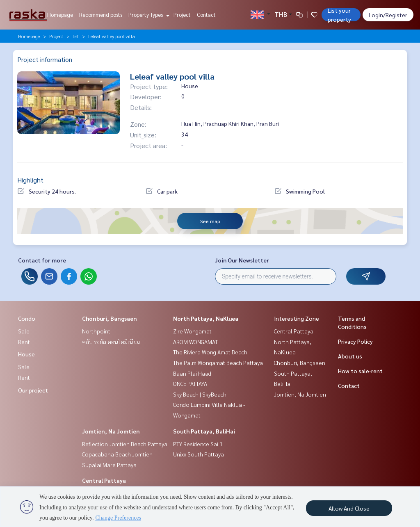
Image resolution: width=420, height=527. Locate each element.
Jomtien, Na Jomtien (111, 431)
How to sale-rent (360, 371)
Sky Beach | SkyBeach (200, 394)
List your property (339, 15)
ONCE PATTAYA (190, 383)
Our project (33, 390)
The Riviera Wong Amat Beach (210, 352)
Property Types (148, 15)
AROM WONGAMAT (195, 342)
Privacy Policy (355, 341)
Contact (206, 15)
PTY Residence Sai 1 (198, 444)
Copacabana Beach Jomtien (117, 454)
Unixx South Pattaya (199, 454)
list (76, 36)
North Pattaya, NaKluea (206, 318)
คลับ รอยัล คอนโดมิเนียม (111, 342)
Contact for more (42, 260)
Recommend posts (101, 15)
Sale (24, 331)
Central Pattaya (104, 480)
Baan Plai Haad (192, 373)
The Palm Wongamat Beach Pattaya (218, 363)
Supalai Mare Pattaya (109, 465)
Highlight (30, 180)
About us (350, 356)
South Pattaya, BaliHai (204, 431)
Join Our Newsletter (242, 260)
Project (182, 15)
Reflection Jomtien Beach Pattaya (125, 444)
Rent (24, 342)
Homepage (60, 15)
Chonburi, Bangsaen (110, 318)
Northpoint (96, 331)
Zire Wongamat (192, 331)
